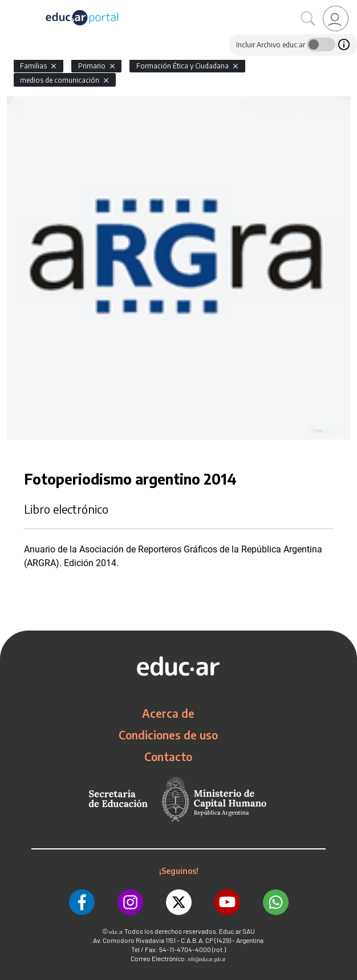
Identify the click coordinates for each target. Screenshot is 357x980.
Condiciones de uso (168, 735)
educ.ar (116, 932)
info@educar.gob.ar (207, 959)
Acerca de (168, 713)
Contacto (168, 757)
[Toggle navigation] (10, 6)
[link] (336, 19)
